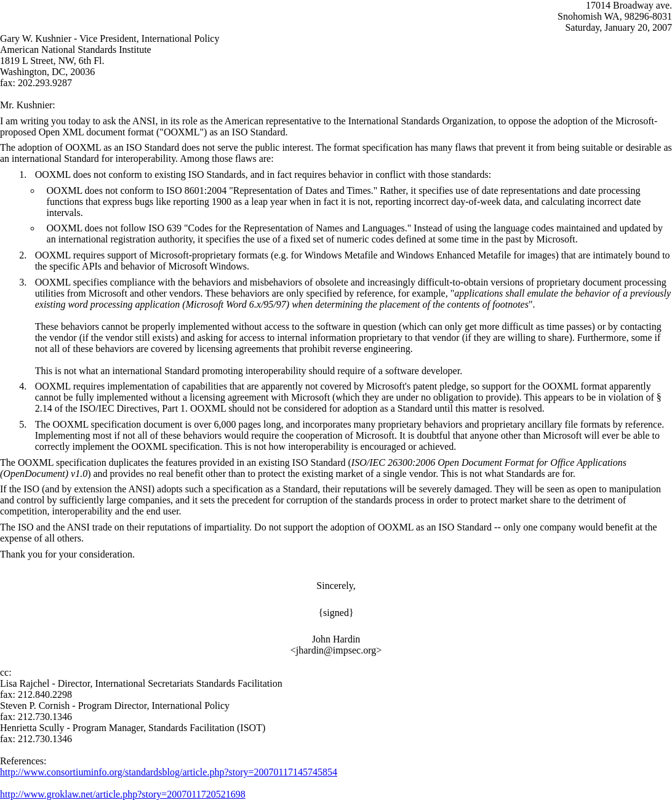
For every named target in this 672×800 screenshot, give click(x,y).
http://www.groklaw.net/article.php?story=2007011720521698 (123, 794)
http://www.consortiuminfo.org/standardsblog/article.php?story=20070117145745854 (169, 772)
